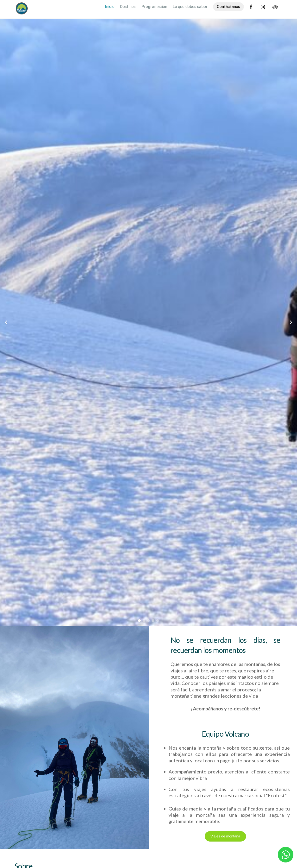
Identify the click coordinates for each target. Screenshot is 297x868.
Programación (154, 7)
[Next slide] (291, 322)
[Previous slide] (6, 322)
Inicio (110, 7)
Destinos (128, 7)
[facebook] (251, 6)
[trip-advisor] (275, 6)
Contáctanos (228, 7)
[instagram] (263, 6)
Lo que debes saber (190, 7)
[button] (139, 621)
